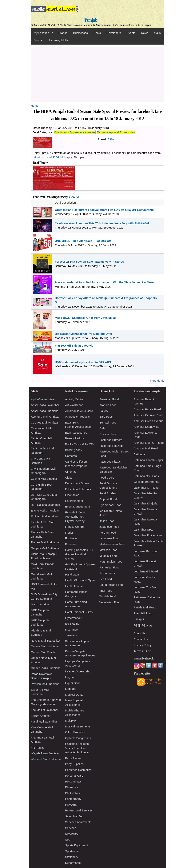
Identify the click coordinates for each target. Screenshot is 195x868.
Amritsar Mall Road (146, 448)
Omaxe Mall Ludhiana (45, 646)
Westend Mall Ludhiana (46, 759)
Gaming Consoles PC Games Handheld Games (79, 554)
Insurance (71, 629)
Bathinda (139, 454)
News (145, 33)
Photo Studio (73, 793)
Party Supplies (74, 764)
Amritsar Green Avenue (149, 421)
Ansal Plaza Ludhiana (45, 411)
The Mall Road (143, 613)
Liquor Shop (73, 683)
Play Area (71, 805)
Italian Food (107, 521)
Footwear (71, 538)
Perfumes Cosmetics (78, 770)
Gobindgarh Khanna (146, 482)
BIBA (111, 139)
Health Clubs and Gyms (80, 580)
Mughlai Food (108, 556)
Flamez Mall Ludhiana (45, 542)
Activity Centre (74, 399)
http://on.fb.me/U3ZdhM (48, 157)
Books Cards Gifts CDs (80, 444)
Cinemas (71, 472)
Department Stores (77, 483)
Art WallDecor (74, 405)
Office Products (75, 732)
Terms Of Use (142, 651)
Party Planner (74, 758)
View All (74, 197)
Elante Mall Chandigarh (46, 510)
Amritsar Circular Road (148, 415)
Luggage (71, 689)
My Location (42, 33)
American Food (109, 399)
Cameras (71, 456)
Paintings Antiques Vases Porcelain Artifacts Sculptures (77, 748)
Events (131, 33)
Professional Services (79, 810)
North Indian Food (111, 561)
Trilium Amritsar (41, 716)
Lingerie (70, 677)
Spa (68, 840)
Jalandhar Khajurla (146, 503)
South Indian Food (111, 585)
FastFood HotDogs (111, 446)
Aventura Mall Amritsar (45, 417)
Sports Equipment (76, 845)
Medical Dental (75, 695)
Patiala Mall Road (145, 607)
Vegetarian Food (110, 602)
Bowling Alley (74, 450)
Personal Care (74, 776)
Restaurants (107, 573)
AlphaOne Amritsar (43, 399)
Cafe (102, 428)
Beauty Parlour (75, 438)
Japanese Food (109, 527)
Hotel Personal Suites (79, 612)
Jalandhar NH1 (143, 530)
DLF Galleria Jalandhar (46, 505)
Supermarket (73, 863)
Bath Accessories (76, 433)
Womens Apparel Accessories (116, 132)
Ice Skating (72, 624)
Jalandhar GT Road (146, 488)
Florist (69, 533)
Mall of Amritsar (41, 604)
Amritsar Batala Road (147, 409)
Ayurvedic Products (77, 417)
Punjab (91, 20)
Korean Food (108, 533)
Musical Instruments (78, 726)
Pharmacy (72, 787)
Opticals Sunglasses (78, 738)
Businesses (80, 33)
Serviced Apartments (78, 822)
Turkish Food (108, 596)
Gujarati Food (108, 499)
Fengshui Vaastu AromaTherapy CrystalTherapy (76, 517)
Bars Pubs (106, 417)
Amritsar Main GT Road (149, 443)
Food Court (107, 478)
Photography (73, 799)
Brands (63, 33)
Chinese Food (108, 434)
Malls (157, 33)
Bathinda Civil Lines (146, 476)
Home (35, 106)
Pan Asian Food (109, 567)
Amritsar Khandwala (146, 427)
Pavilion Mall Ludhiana (45, 684)
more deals (157, 381)
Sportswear (72, 851)
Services (71, 828)
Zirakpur (139, 619)
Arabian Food (108, 405)
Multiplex (71, 721)
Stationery (72, 857)
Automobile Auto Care (79, 411)
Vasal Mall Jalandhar (44, 721)
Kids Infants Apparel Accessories (75, 132)
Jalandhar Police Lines (148, 535)
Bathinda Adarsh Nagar (148, 460)
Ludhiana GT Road (146, 571)
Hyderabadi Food (110, 505)
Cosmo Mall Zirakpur (44, 479)
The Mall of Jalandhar (45, 710)
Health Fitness (74, 586)
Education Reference (78, 489)
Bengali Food (108, 422)
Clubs (69, 478)
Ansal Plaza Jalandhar (45, 405)
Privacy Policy (143, 645)
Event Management (78, 506)
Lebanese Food (109, 538)
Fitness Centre (74, 527)
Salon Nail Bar (74, 816)
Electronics (72, 495)
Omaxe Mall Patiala (43, 652)
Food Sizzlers (108, 493)
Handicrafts (72, 574)
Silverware (72, 834)
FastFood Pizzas (110, 462)
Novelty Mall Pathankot (45, 641)
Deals (97, 33)
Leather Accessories (78, 671)
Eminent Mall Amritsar (45, 516)
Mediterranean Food (112, 544)
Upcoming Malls (58, 40)
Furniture (71, 544)
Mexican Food (108, 550)
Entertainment (74, 501)
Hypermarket (73, 618)
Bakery (104, 411)
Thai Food (106, 591)
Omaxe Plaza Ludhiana (46, 668)
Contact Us (141, 639)
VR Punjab (38, 748)
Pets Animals (73, 781)
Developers (114, 33)
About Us (140, 633)
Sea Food (106, 579)
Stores (38, 40)
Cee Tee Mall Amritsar (45, 422)
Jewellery (71, 635)
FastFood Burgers (111, 440)
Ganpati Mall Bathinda (45, 548)
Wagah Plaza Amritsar (45, 753)
